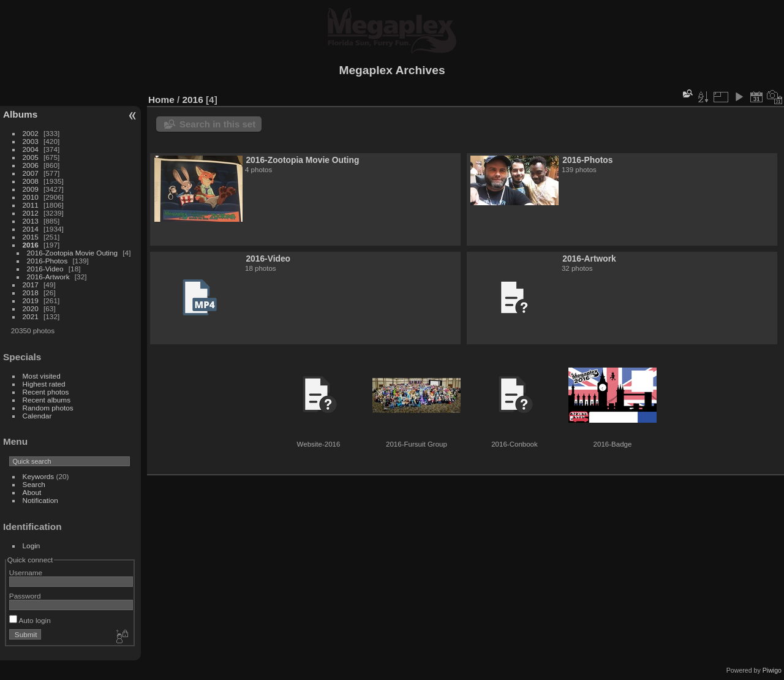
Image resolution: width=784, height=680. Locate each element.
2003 (31, 141)
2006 (31, 165)
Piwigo (772, 670)
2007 (31, 173)
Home (161, 100)
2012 (31, 213)
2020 (31, 308)
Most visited (42, 376)
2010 (31, 197)
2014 (31, 229)
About (32, 492)
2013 (31, 221)
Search (34, 484)
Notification (40, 500)
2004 (31, 149)
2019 (31, 300)
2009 (31, 189)
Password (25, 596)
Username (26, 572)
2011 (31, 205)
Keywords (39, 476)
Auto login (30, 620)
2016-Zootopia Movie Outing (72, 253)
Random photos (48, 408)
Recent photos (46, 392)
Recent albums (47, 400)
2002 (31, 133)
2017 (31, 285)
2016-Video (45, 269)
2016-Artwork (48, 277)
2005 (31, 157)
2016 (31, 245)
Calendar (37, 416)
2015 (31, 237)
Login (32, 546)
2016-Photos (47, 261)
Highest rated (44, 384)
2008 (31, 181)
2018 (31, 293)
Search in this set (217, 124)
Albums (20, 114)
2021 (31, 316)
